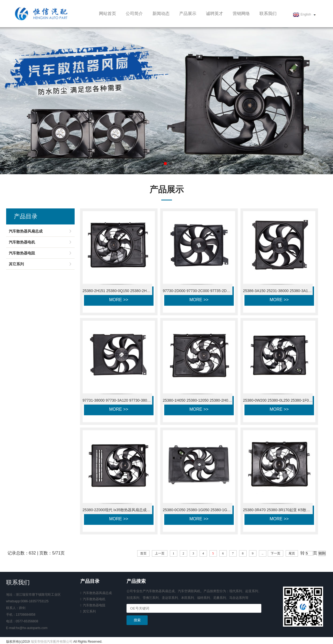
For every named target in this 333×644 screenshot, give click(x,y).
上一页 (160, 553)
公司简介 (134, 13)
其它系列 (16, 264)
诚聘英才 (215, 13)
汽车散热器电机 (22, 242)
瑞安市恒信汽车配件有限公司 (52, 642)
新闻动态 (161, 13)
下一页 (275, 553)
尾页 (292, 553)
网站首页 (108, 13)
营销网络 (241, 13)
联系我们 (268, 13)
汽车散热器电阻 (22, 253)
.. (263, 553)
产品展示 (188, 13)
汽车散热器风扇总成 (26, 231)
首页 (143, 553)
